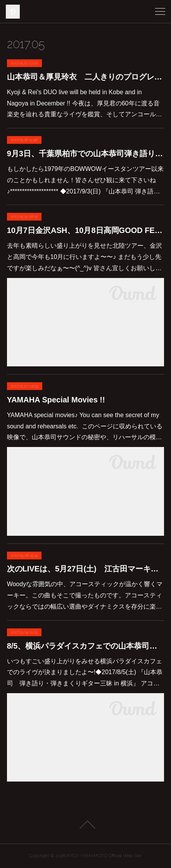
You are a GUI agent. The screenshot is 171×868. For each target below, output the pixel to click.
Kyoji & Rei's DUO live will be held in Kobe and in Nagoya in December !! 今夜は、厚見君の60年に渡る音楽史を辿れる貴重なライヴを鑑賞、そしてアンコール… (85, 103)
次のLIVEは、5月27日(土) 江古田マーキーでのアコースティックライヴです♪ (86, 569)
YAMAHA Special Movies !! (56, 400)
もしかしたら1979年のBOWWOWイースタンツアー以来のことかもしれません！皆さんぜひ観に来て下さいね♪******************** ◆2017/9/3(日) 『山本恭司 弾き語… (85, 180)
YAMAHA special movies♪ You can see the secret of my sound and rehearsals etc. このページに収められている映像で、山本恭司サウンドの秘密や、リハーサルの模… (85, 426)
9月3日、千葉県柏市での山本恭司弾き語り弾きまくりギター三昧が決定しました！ (86, 154)
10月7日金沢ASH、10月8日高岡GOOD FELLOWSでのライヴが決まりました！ (86, 230)
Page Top (85, 825)
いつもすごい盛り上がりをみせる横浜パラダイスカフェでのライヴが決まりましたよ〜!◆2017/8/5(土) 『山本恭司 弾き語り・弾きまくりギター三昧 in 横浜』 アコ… (85, 672)
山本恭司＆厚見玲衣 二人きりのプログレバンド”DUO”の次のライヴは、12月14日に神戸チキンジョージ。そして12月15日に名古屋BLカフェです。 (86, 77)
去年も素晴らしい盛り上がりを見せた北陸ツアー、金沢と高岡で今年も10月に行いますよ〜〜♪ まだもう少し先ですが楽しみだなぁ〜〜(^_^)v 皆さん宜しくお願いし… (85, 257)
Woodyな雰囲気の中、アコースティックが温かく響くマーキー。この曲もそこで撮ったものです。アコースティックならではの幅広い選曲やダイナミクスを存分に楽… (85, 595)
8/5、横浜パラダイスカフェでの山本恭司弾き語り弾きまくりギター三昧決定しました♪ (86, 646)
